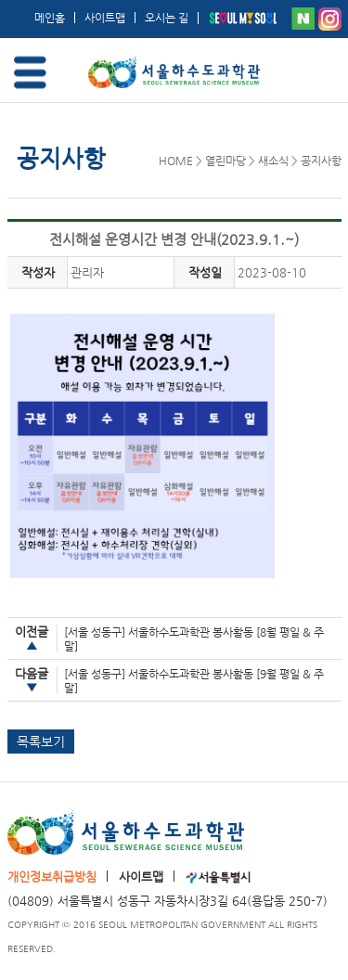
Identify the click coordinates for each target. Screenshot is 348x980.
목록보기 (41, 741)
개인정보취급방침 (52, 877)
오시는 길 (167, 18)
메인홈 (50, 18)
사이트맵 (105, 18)
